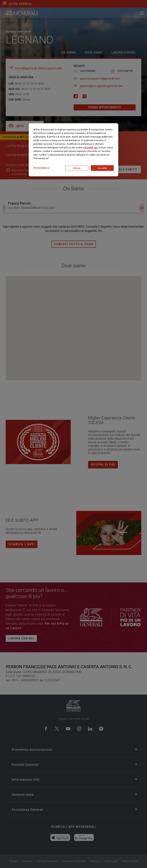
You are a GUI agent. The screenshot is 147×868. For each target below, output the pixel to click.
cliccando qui (90, 148)
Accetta (102, 168)
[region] (73, 150)
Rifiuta (77, 168)
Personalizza (41, 168)
